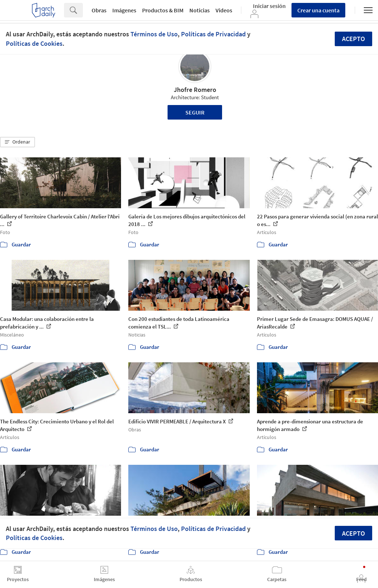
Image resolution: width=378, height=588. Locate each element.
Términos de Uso (154, 34)
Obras (99, 10)
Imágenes (124, 10)
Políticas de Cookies (34, 43)
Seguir (195, 112)
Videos (224, 10)
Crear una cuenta (318, 10)
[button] (17, 142)
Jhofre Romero (195, 90)
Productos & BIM (163, 10)
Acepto (353, 39)
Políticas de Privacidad (213, 34)
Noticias (200, 10)
